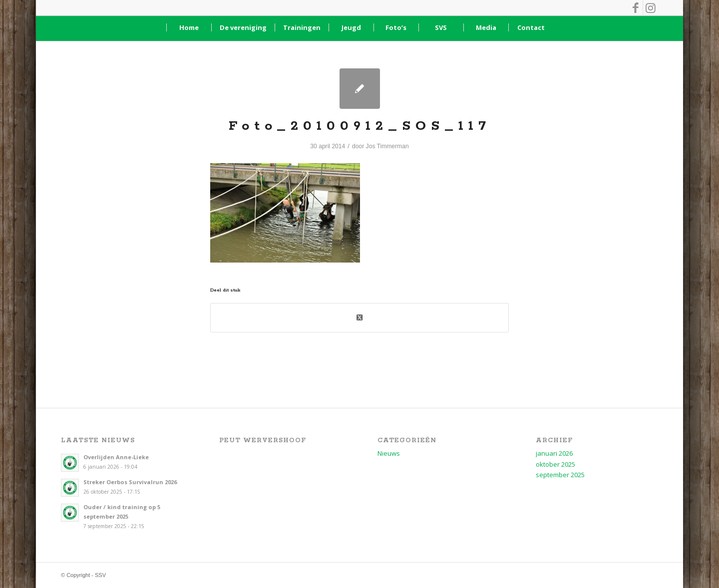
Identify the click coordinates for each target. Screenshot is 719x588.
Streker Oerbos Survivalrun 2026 (130, 482)
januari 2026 (554, 453)
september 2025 (560, 475)
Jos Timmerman (387, 146)
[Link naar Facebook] (635, 7)
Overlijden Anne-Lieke (116, 457)
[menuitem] (189, 27)
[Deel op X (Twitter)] (359, 317)
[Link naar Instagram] (651, 7)
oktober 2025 (555, 464)
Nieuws (389, 453)
